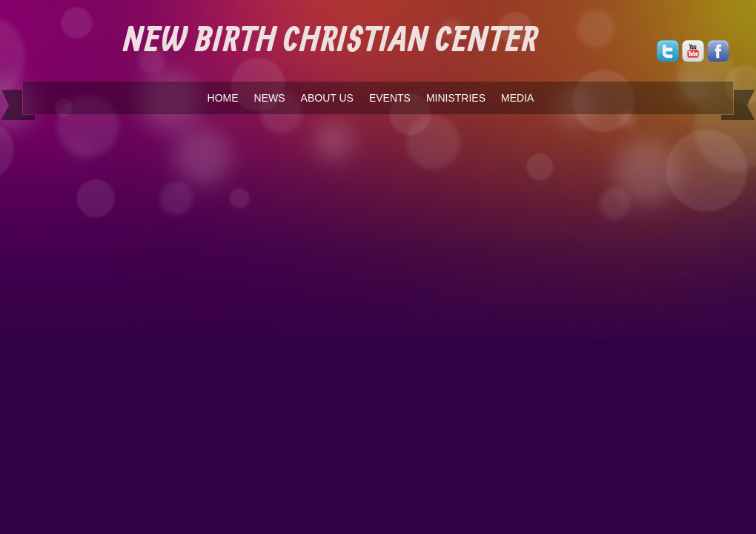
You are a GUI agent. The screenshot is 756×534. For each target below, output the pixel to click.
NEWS (270, 98)
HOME (223, 98)
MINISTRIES (456, 98)
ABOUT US (327, 98)
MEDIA (517, 98)
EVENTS (390, 98)
